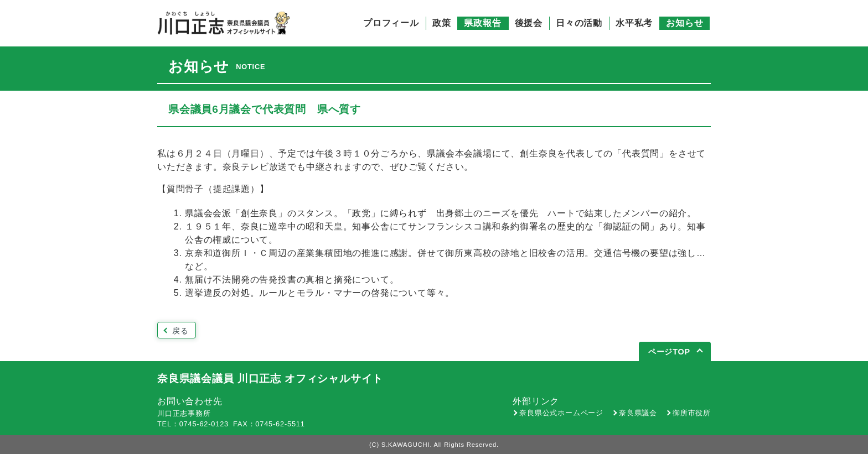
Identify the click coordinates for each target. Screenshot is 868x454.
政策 (442, 23)
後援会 (529, 23)
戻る (180, 331)
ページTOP (669, 352)
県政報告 (482, 23)
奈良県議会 (638, 413)
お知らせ (684, 23)
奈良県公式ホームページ (561, 413)
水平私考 (634, 23)
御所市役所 (692, 413)
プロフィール (391, 23)
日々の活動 (579, 23)
